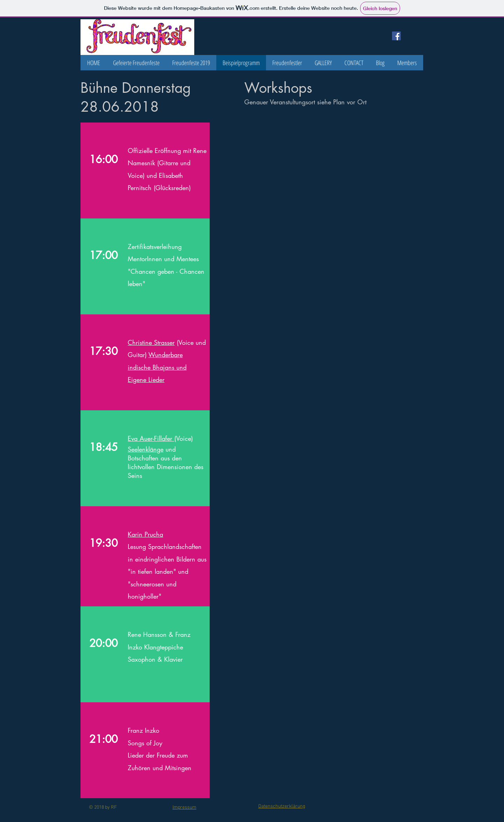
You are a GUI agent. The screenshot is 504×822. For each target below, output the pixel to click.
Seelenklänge (146, 449)
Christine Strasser (151, 342)
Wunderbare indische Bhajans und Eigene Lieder (157, 367)
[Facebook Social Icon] (396, 36)
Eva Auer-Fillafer (151, 438)
